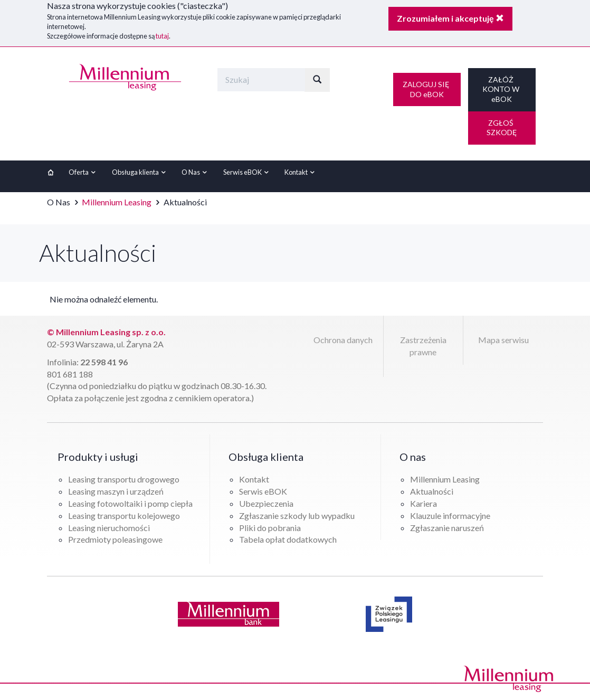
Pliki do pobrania (270, 528)
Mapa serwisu (503, 340)
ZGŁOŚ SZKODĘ (502, 128)
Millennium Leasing (117, 202)
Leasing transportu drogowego (124, 479)
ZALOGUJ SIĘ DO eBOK (427, 89)
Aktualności (432, 491)
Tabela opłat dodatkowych (288, 539)
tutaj (162, 36)
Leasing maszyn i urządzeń (116, 491)
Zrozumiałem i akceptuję (450, 18)
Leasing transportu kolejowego (124, 515)
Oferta (83, 172)
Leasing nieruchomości (109, 528)
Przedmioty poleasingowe (115, 539)
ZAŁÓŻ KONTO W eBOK (502, 89)
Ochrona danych (343, 340)
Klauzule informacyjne (450, 515)
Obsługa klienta (140, 172)
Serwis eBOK (247, 172)
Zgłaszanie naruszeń (447, 528)
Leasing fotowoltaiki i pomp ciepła (130, 503)
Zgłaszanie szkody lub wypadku (297, 515)
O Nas (196, 172)
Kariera (424, 503)
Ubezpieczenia (266, 503)
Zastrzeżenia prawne (423, 346)
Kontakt (301, 172)
